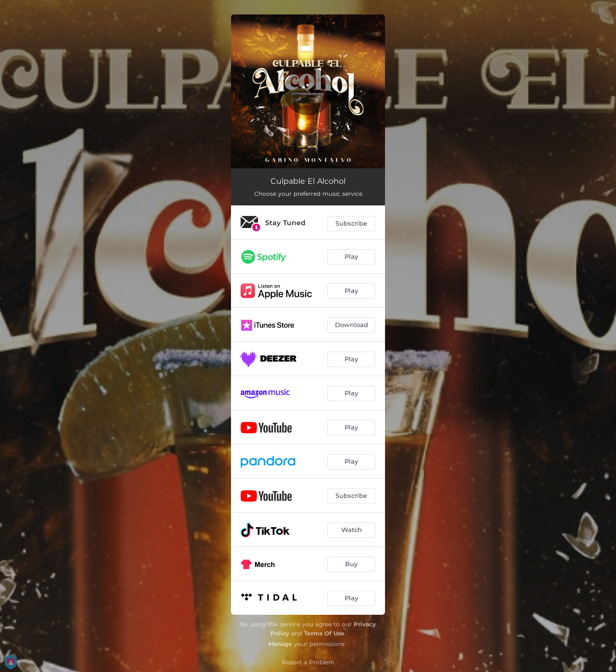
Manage (280, 644)
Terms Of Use (324, 633)
